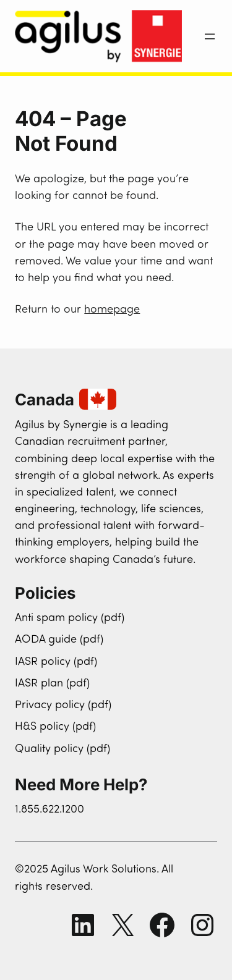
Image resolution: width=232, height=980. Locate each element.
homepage (112, 310)
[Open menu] (210, 36)
